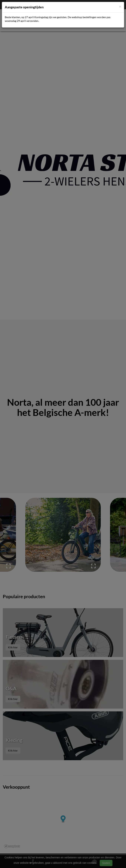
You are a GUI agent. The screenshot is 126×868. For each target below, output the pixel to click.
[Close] (120, 6)
